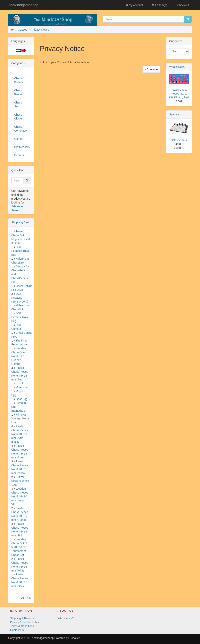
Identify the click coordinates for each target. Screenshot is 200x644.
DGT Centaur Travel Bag (20, 317)
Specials (174, 114)
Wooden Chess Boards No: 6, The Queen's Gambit (20, 356)
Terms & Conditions (22, 626)
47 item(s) (161, 5)
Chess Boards (19, 80)
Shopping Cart (20, 222)
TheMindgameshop (23, 5)
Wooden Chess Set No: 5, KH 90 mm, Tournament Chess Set (20, 547)
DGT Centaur (179, 140)
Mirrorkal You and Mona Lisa (20, 418)
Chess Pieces (18, 92)
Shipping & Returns (22, 618)
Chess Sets (18, 104)
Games (19, 139)
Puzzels (19, 155)
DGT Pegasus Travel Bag (21, 251)
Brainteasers (22, 147)
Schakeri (75, 638)
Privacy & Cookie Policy (25, 622)
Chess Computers (21, 129)
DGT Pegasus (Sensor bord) (20, 298)
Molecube (22, 387)
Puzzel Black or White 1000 (20, 481)
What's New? (177, 67)
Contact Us (17, 630)
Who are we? (66, 618)
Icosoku (21, 383)
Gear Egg (22, 399)
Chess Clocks (18, 117)
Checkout (182, 5)
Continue (151, 69)
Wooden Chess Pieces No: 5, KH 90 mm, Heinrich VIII (20, 496)
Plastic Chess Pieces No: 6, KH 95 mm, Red (179, 94)
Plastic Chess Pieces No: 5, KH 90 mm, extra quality (20, 434)
